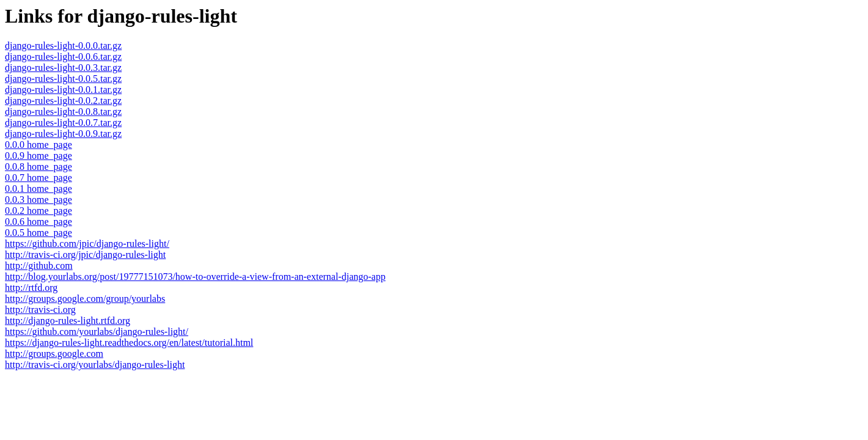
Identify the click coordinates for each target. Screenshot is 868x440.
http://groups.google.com (54, 354)
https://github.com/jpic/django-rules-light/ (87, 244)
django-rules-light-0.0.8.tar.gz (63, 112)
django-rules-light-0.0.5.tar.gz (63, 79)
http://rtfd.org (31, 288)
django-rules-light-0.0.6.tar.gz (63, 57)
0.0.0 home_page (39, 145)
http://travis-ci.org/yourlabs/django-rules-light (95, 365)
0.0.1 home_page (39, 189)
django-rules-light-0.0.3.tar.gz (63, 68)
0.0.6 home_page (39, 222)
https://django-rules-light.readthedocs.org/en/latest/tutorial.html (129, 343)
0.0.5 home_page (39, 233)
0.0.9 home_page (39, 156)
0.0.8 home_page (39, 167)
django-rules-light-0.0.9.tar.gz (63, 134)
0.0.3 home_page (39, 200)
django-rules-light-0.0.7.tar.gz (63, 123)
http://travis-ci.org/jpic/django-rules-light (85, 255)
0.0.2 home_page (39, 211)
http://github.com (39, 266)
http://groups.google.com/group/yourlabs (85, 299)
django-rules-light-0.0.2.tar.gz (63, 101)
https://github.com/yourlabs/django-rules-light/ (97, 332)
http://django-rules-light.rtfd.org (68, 321)
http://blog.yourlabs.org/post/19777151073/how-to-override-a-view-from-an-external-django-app (195, 277)
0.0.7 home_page (39, 178)
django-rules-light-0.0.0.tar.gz (63, 46)
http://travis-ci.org (40, 310)
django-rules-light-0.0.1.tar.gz (63, 90)
